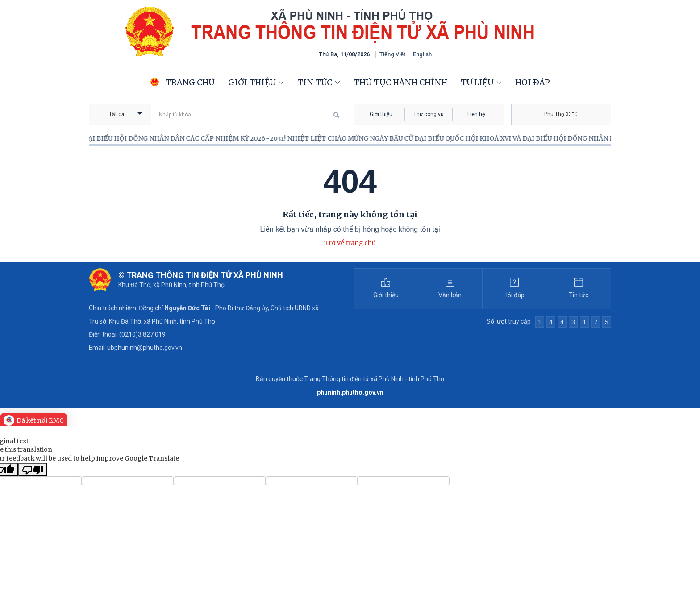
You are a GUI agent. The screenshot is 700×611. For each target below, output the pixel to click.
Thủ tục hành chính (400, 82)
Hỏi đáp (533, 82)
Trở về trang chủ (350, 243)
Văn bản (450, 295)
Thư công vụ (429, 114)
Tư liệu (477, 82)
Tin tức (315, 82)
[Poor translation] (33, 470)
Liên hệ (476, 114)
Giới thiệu (252, 82)
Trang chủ (183, 82)
